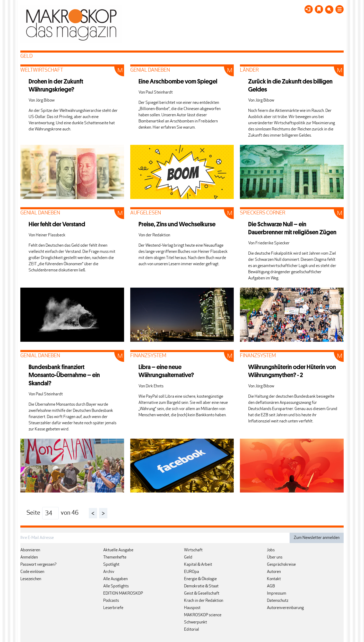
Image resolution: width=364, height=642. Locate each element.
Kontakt (274, 579)
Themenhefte (115, 557)
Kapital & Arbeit (198, 565)
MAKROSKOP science (203, 615)
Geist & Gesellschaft (202, 594)
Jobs (271, 550)
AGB (271, 586)
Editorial (192, 630)
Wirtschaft (193, 550)
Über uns (275, 557)
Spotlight (111, 565)
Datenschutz (278, 601)
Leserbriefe (113, 608)
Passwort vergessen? (38, 565)
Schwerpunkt (196, 622)
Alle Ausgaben (115, 579)
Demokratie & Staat (201, 586)
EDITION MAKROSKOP (123, 594)
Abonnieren (30, 550)
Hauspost (192, 608)
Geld (188, 557)
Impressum (277, 594)
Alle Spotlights (116, 586)
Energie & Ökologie (200, 579)
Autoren (274, 572)
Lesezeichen (31, 579)
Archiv (109, 572)
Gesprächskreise (281, 565)
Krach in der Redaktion (204, 601)
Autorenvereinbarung (285, 608)
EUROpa (192, 572)
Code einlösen (32, 572)
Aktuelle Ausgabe (118, 550)
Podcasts (111, 601)
